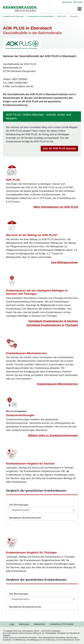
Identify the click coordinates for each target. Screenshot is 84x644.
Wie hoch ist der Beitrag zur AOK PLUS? (32, 235)
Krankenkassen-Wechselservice (26, 353)
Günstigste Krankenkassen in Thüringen (52, 325)
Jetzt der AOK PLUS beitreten (59, 148)
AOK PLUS (13, 180)
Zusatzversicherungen (20, 415)
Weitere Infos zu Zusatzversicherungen (53, 435)
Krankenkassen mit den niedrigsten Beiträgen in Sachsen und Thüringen (37, 292)
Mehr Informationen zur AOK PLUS (56, 207)
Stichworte (67, 2)
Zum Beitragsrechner (65, 262)
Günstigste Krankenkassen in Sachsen (53, 321)
